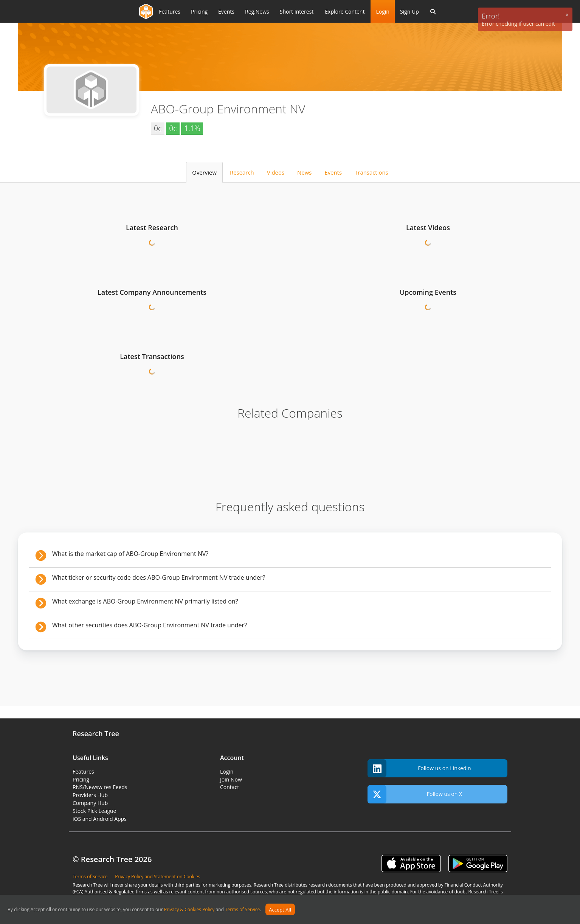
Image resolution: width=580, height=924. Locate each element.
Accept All (280, 910)
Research (242, 172)
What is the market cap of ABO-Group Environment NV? (130, 554)
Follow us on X (415, 794)
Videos (276, 172)
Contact (230, 787)
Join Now (231, 779)
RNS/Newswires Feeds (100, 787)
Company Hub (90, 803)
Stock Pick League (94, 811)
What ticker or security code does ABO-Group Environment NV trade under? (159, 577)
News (304, 172)
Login (382, 12)
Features (83, 772)
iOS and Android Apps (100, 819)
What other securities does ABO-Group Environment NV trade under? (150, 625)
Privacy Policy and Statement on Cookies (157, 877)
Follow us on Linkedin (419, 768)
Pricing (81, 779)
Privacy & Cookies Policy (189, 910)
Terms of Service (242, 910)
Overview (204, 172)
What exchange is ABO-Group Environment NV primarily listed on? (145, 601)
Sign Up (409, 12)
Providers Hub (90, 795)
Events (333, 172)
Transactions (371, 172)
